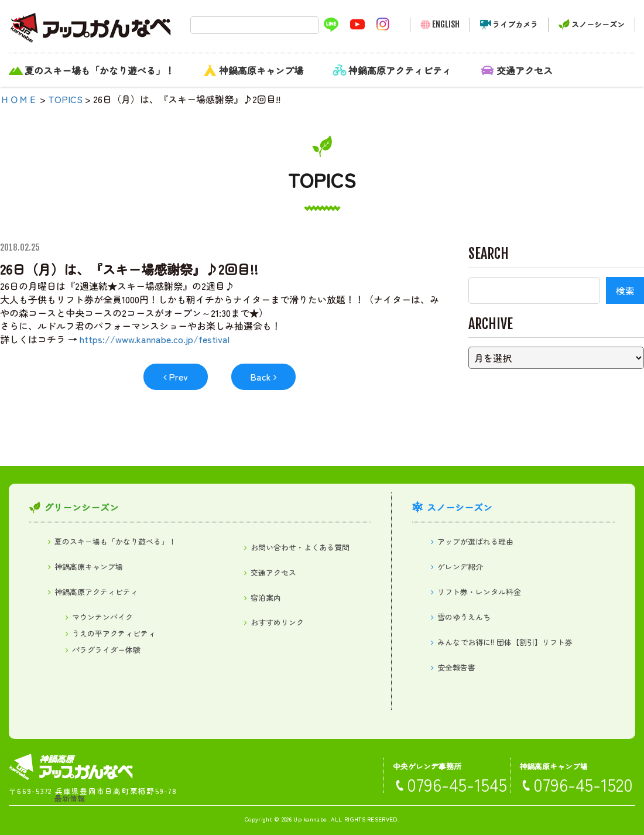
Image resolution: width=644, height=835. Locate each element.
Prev (178, 377)
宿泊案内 (266, 598)
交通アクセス (525, 70)
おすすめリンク (277, 622)
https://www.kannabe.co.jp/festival (155, 339)
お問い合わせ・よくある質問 (300, 547)
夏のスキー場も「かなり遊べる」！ (100, 70)
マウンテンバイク (102, 617)
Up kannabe (310, 819)
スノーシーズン (598, 24)
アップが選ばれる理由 (475, 541)
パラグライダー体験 (106, 650)
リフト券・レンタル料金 (479, 592)
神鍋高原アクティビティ (400, 70)
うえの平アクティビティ (114, 633)
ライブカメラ (515, 24)
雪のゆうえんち (464, 617)
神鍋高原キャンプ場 (261, 70)
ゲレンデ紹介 (460, 567)
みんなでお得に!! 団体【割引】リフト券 (505, 642)
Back (261, 377)
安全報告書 (456, 667)
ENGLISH (446, 24)
